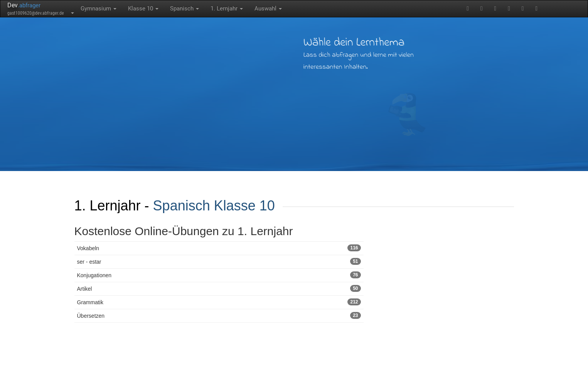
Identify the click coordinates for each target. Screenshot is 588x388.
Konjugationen (219, 275)
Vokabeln (219, 248)
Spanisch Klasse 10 (214, 206)
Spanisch (184, 8)
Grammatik (219, 302)
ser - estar (219, 261)
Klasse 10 (143, 8)
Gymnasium (99, 8)
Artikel (219, 288)
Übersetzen (219, 315)
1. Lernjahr (227, 8)
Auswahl (268, 8)
